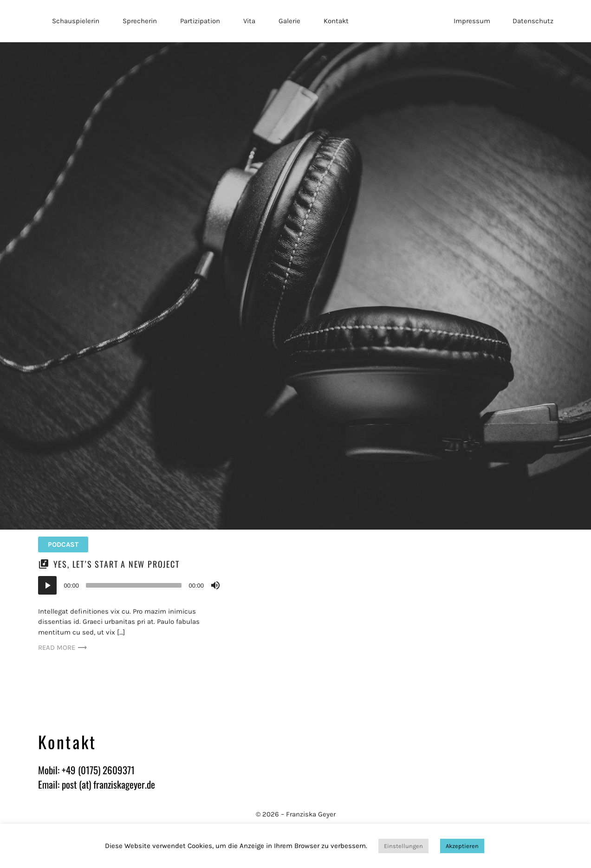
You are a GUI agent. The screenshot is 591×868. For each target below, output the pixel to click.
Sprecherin (140, 21)
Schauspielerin (76, 21)
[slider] (134, 585)
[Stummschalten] (215, 585)
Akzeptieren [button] (462, 846)
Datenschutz (533, 21)
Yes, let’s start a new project (117, 564)
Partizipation (200, 21)
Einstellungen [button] (403, 846)
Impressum (472, 21)
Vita (249, 21)
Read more (63, 648)
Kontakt (336, 21)
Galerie (289, 21)
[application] (130, 585)
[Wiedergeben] (47, 585)
